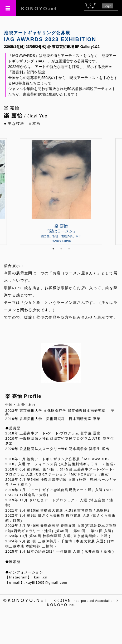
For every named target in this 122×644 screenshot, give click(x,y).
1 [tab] (53, 249)
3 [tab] (69, 249)
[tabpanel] (61, 191)
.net (39, 9)
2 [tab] (61, 249)
